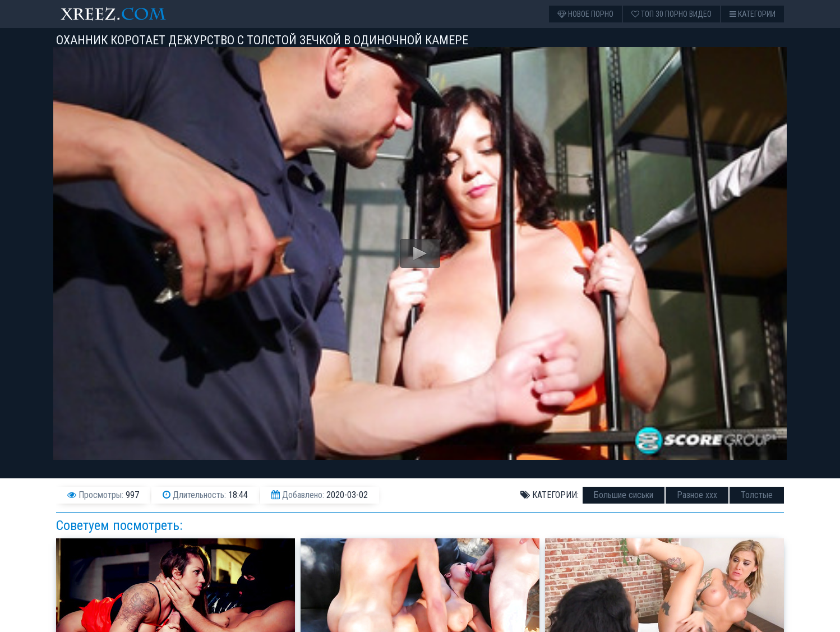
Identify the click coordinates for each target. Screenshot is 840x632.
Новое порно (585, 14)
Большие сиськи (624, 495)
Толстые (757, 495)
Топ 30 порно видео (671, 14)
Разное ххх (697, 495)
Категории (753, 14)
